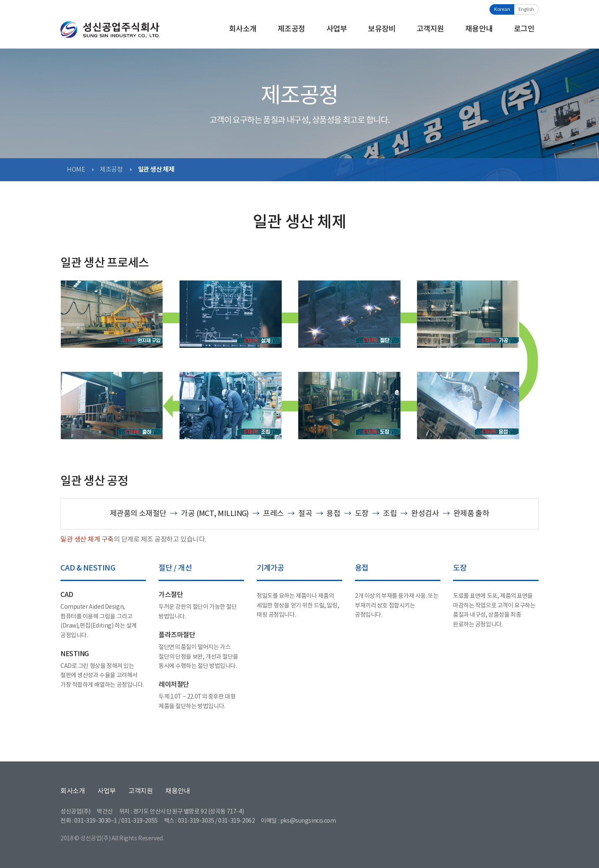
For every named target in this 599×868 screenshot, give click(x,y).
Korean (502, 9)
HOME (76, 170)
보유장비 (382, 29)
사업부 (337, 29)
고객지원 (430, 29)
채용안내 (479, 29)
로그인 (524, 29)
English (526, 9)
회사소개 (243, 29)
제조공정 (292, 29)
